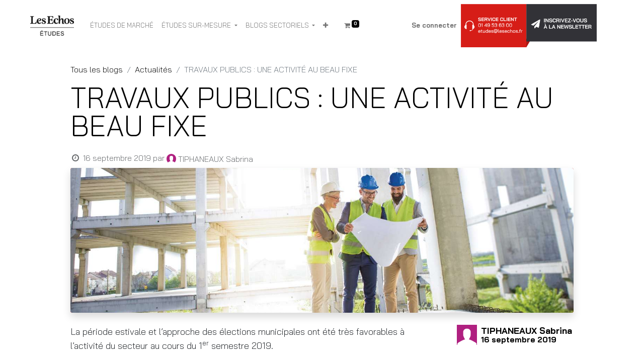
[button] (326, 26)
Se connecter (434, 25)
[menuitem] (122, 26)
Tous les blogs (97, 69)
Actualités (153, 69)
